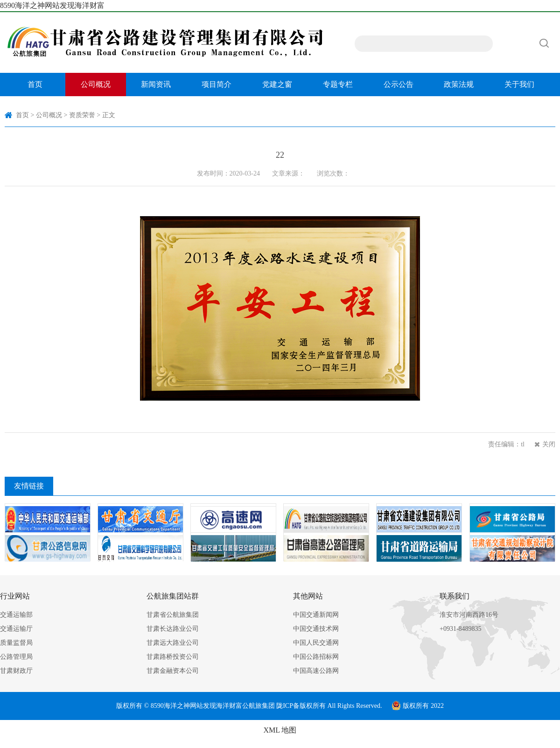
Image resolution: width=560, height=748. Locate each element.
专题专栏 (338, 84)
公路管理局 (16, 657)
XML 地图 (280, 730)
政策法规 (459, 84)
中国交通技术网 (316, 629)
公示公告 (399, 84)
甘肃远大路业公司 (173, 643)
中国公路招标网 (316, 657)
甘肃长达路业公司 (173, 629)
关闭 (549, 444)
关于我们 (519, 84)
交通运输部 (16, 615)
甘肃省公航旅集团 (173, 615)
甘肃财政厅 (16, 671)
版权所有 (313, 706)
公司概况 (96, 84)
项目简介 (217, 84)
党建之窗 (277, 84)
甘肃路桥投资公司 (173, 657)
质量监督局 (16, 643)
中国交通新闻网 (316, 615)
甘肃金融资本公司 (173, 671)
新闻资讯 (156, 84)
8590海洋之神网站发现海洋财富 (52, 5)
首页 (35, 84)
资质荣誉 (82, 115)
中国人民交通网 (316, 643)
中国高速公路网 (316, 671)
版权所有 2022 (418, 706)
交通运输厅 (16, 629)
